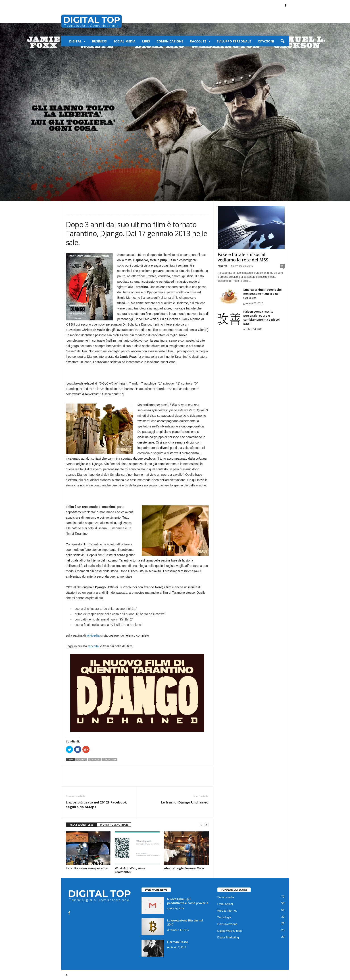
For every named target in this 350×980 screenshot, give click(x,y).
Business (99, 41)
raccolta (93, 646)
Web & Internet (227, 911)
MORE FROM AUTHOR (114, 825)
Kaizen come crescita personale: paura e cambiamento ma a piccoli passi (262, 318)
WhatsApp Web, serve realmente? (130, 870)
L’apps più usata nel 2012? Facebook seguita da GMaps (96, 804)
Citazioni (266, 41)
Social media (124, 41)
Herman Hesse (178, 942)
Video (118, 159)
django (81, 760)
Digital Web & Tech (230, 931)
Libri (146, 41)
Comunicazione (170, 41)
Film (88, 159)
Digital (77, 41)
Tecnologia (224, 917)
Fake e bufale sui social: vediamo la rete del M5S (243, 257)
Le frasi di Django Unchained (185, 802)
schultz (94, 760)
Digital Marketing (228, 937)
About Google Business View (184, 868)
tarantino (109, 760)
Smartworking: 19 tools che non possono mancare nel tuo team (262, 294)
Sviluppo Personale (234, 41)
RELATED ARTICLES (81, 825)
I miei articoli (103, 159)
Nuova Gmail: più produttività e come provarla (188, 901)
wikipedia (93, 635)
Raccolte (200, 41)
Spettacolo (74, 159)
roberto (222, 266)
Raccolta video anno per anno (87, 868)
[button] (282, 41)
